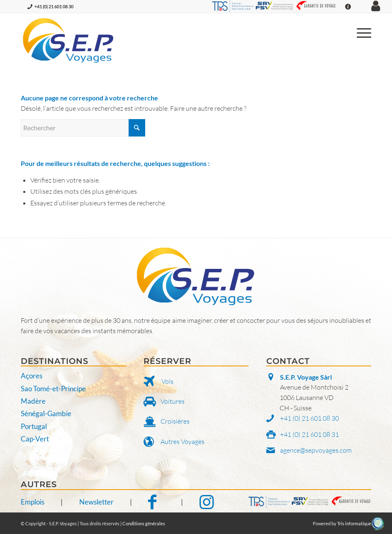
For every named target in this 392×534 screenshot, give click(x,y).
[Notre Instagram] (207, 502)
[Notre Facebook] (156, 502)
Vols (167, 381)
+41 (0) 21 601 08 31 (309, 434)
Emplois (33, 502)
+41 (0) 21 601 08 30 (54, 6)
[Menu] (360, 32)
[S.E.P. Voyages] (69, 40)
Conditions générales (144, 523)
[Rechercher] (83, 128)
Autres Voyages (183, 441)
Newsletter (96, 502)
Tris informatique (354, 523)
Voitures (173, 401)
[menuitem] (360, 32)
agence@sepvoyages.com (316, 450)
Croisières (175, 421)
